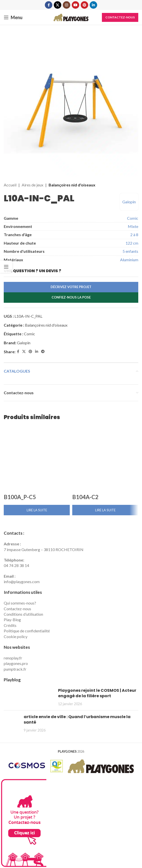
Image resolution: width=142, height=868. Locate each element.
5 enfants (130, 251)
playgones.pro (16, 663)
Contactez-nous (120, 17)
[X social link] (58, 5)
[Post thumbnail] (29, 697)
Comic (133, 218)
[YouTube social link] (75, 5)
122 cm (132, 243)
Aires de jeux (33, 185)
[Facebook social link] (49, 5)
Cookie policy (16, 636)
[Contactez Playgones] (23, 823)
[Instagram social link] (67, 5)
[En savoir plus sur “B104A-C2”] (105, 510)
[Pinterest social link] (84, 5)
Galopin (129, 202)
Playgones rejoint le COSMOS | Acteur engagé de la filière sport (97, 693)
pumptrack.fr (15, 669)
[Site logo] (71, 17)
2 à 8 (134, 235)
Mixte (133, 226)
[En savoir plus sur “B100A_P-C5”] (37, 510)
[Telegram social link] (43, 352)
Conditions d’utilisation (23, 614)
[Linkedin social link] (93, 5)
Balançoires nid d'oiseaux (72, 185)
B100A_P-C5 (20, 497)
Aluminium (129, 260)
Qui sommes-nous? (20, 603)
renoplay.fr (13, 658)
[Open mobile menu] (13, 17)
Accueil (10, 185)
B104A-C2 (85, 497)
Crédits (10, 625)
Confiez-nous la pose (71, 297)
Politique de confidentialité (27, 631)
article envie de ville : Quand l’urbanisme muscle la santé (77, 719)
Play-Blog (12, 620)
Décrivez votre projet (71, 287)
